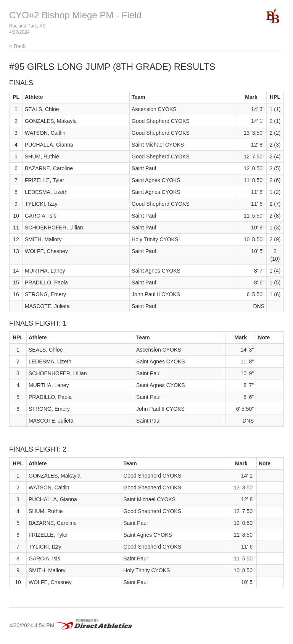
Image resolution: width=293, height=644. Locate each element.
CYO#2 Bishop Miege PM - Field (75, 15)
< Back (17, 46)
